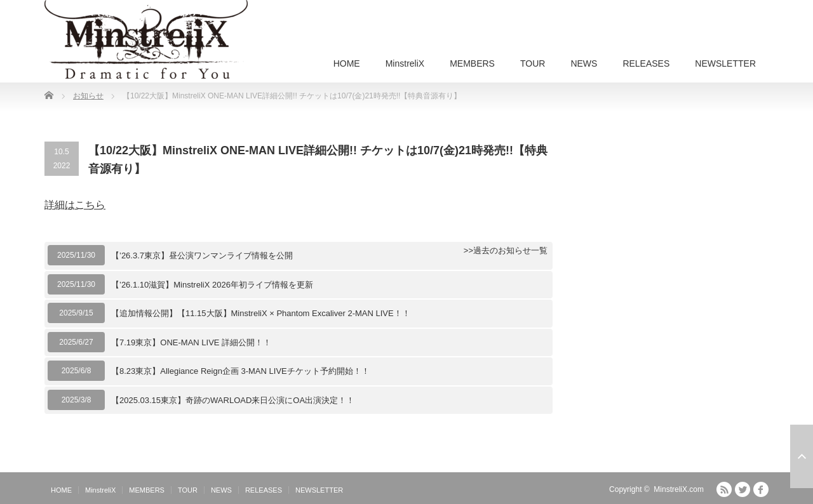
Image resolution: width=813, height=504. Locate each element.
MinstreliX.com (679, 489)
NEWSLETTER (725, 63)
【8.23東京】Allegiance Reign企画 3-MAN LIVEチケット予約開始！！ (240, 371)
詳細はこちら (75, 205)
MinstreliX (405, 63)
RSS (724, 489)
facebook (761, 489)
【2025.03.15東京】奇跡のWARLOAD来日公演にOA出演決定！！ (233, 400)
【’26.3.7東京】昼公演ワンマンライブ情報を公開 (202, 255)
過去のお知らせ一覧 (510, 250)
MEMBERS (472, 63)
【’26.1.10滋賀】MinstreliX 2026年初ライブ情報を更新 (212, 285)
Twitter (742, 489)
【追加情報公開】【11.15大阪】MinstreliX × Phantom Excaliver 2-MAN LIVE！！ (261, 313)
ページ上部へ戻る (802, 456)
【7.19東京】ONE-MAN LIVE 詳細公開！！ (191, 342)
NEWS (584, 63)
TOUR (533, 63)
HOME (347, 63)
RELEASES (646, 63)
